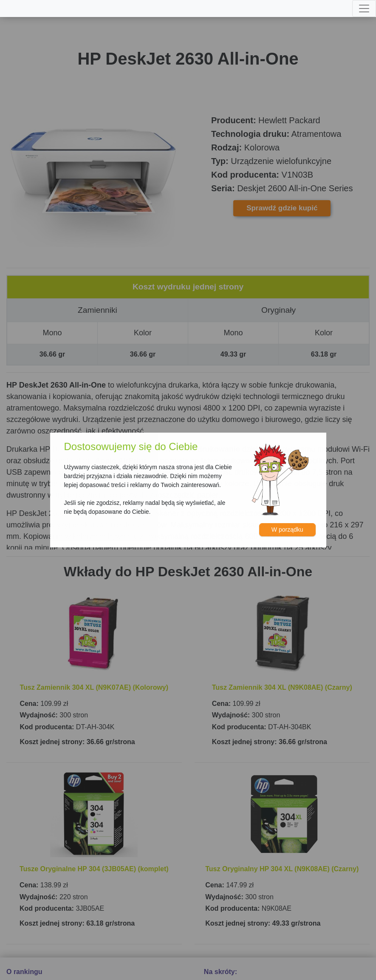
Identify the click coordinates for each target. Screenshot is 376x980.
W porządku (287, 530)
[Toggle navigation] (364, 8)
